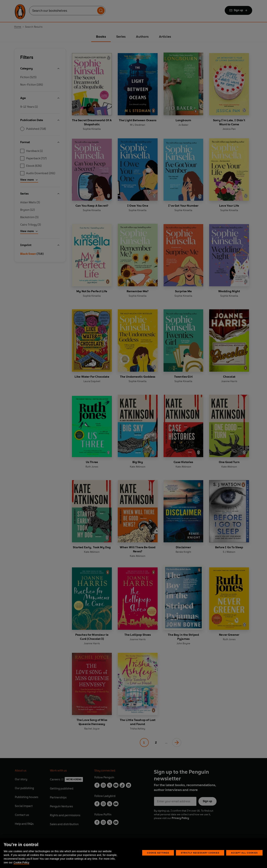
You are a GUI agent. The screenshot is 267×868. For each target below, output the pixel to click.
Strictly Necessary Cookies (200, 853)
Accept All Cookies (244, 853)
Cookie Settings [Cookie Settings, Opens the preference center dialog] (158, 853)
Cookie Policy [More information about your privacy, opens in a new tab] (21, 862)
